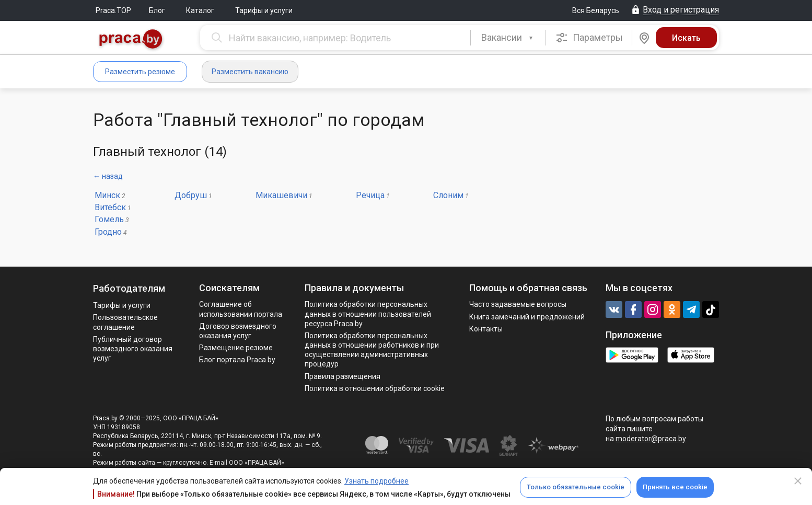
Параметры (589, 38)
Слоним (448, 195)
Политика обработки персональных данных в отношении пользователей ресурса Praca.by (368, 314)
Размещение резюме (236, 348)
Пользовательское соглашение (125, 322)
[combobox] (508, 38)
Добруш (191, 195)
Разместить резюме (140, 72)
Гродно (108, 232)
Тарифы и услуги (264, 10)
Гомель (109, 219)
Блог (157, 10)
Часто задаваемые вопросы (518, 304)
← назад (108, 176)
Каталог (200, 10)
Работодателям (129, 288)
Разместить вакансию (250, 72)
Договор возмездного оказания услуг (238, 331)
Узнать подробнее (376, 481)
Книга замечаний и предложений (527, 317)
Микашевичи (281, 195)
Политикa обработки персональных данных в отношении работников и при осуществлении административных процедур (372, 350)
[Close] (798, 481)
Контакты (486, 329)
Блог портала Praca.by (237, 360)
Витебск (110, 207)
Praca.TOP (113, 10)
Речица (370, 195)
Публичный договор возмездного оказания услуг (133, 349)
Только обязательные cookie (576, 487)
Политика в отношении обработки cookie (375, 388)
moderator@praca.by (651, 439)
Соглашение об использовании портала (241, 309)
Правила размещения (343, 376)
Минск (107, 195)
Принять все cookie (675, 487)
